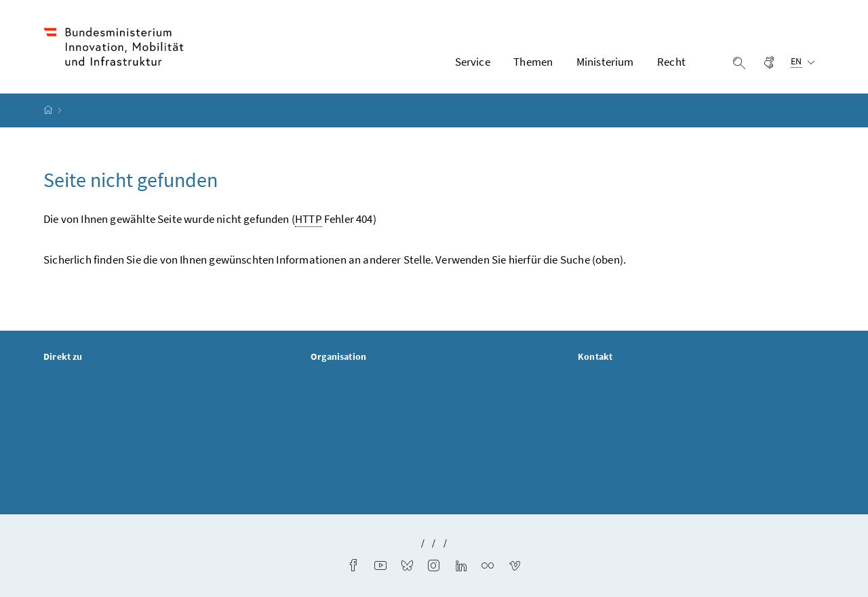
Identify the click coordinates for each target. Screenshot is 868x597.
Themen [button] (533, 62)
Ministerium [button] (605, 62)
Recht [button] (671, 62)
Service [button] (473, 62)
